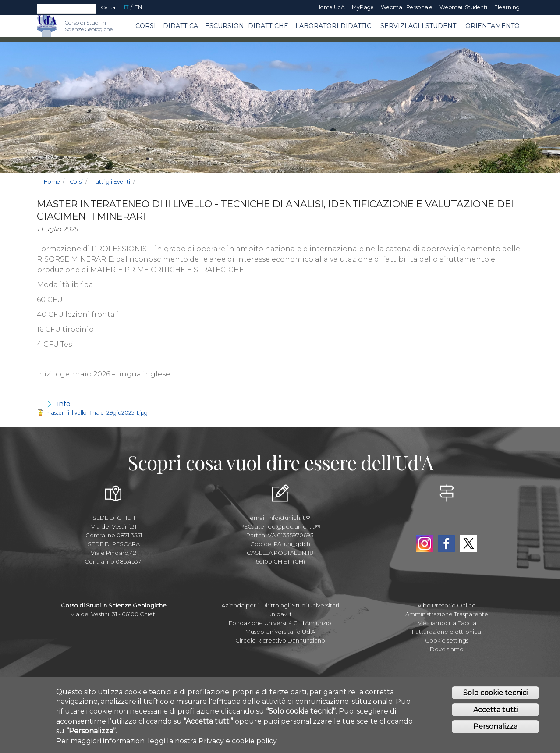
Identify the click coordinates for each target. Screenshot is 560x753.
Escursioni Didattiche (247, 26)
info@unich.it (289, 518)
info (64, 404)
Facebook (447, 543)
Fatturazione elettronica (447, 632)
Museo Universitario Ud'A (280, 632)
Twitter (468, 543)
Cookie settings (447, 640)
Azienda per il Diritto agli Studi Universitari (280, 605)
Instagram (425, 543)
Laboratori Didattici (334, 26)
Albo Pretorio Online (447, 605)
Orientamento (493, 26)
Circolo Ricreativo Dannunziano (280, 640)
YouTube (447, 523)
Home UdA (331, 7)
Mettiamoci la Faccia (447, 623)
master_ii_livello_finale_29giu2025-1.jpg (96, 413)
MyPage (363, 7)
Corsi (146, 26)
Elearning (507, 7)
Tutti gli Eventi (111, 182)
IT (126, 7)
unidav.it (280, 614)
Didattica (181, 26)
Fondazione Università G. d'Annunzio (280, 623)
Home (52, 182)
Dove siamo (447, 649)
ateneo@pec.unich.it (287, 526)
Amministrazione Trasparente (447, 614)
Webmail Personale (407, 7)
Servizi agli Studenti (419, 26)
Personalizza (495, 726)
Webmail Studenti (463, 7)
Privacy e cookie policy (238, 741)
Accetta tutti (496, 710)
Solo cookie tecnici (495, 693)
